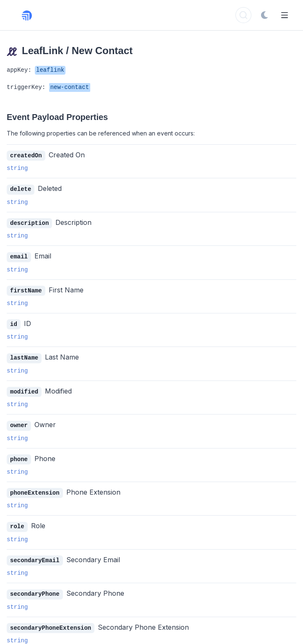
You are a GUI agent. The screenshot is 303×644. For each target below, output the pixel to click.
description (29, 222)
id (14, 322)
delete (21, 189)
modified (24, 389)
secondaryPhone (35, 588)
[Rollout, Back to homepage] (32, 15)
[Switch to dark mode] (264, 15)
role (17, 522)
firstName (26, 289)
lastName (24, 355)
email (19, 255)
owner (19, 422)
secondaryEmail (35, 555)
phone (19, 455)
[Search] (243, 15)
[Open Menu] (285, 15)
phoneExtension (35, 489)
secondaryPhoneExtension (51, 622)
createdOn (26, 155)
